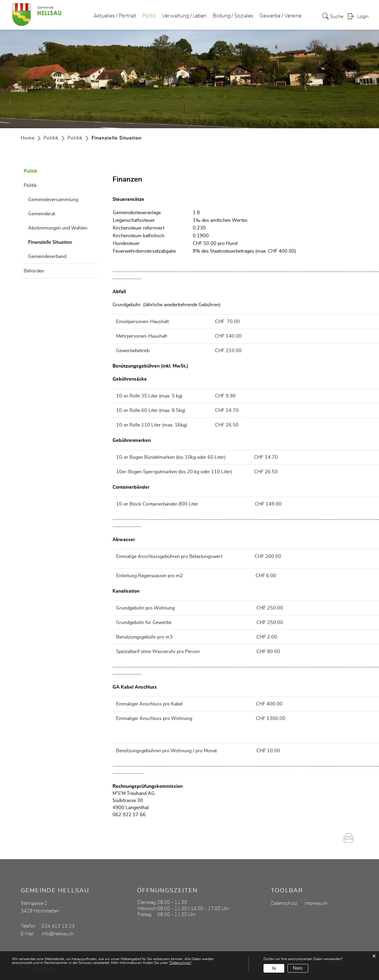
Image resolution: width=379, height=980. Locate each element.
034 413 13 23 (58, 926)
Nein (298, 968)
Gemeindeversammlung (53, 200)
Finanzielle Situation (63, 241)
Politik (149, 16)
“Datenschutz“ (180, 963)
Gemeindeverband (47, 256)
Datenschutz (284, 903)
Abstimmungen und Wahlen (58, 228)
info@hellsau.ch (58, 934)
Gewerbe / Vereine (280, 16)
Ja (274, 968)
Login (363, 17)
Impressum (316, 903)
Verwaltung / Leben (184, 16)
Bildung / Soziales (233, 16)
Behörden (34, 271)
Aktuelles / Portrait (115, 16)
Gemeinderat (42, 214)
